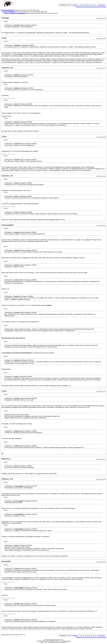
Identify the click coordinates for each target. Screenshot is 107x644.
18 (89, 5)
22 (93, 5)
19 (91, 5)
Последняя (102, 5)
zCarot (69, 641)
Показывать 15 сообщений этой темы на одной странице (91, 7)
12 (81, 5)
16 (85, 5)
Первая (75, 5)
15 (83, 5)
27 (95, 5)
